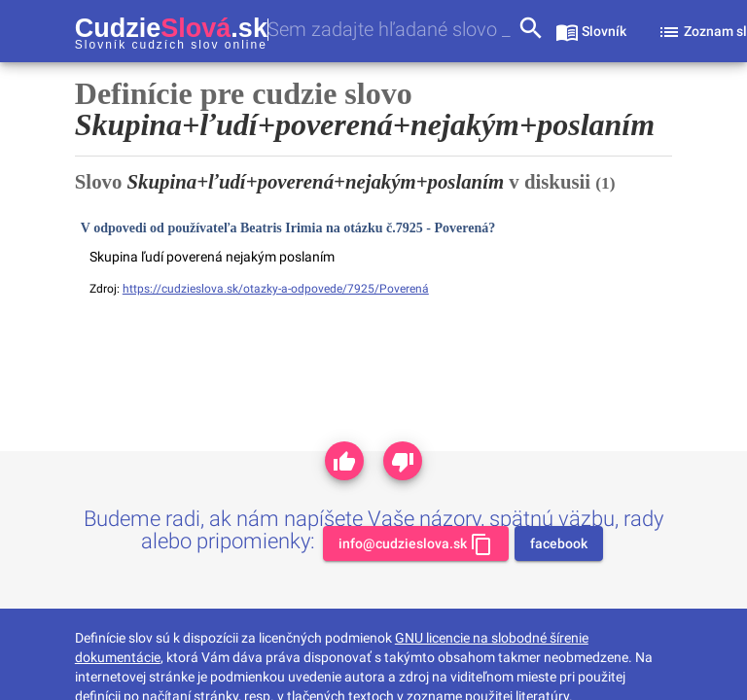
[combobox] (392, 30)
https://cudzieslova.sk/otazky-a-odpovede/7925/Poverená (276, 289)
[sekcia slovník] (591, 31)
